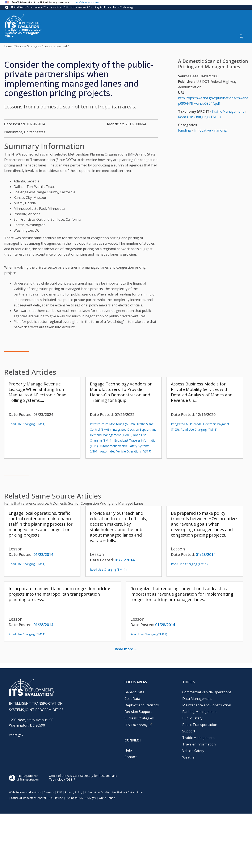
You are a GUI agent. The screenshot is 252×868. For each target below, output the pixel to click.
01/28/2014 (43, 554)
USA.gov (91, 798)
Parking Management (199, 712)
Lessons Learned (55, 46)
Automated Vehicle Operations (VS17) (126, 451)
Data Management (197, 699)
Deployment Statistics (142, 705)
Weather (189, 757)
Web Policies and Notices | (26, 792)
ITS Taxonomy (136, 725)
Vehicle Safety (193, 751)
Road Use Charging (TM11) (27, 424)
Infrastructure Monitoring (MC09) (112, 424)
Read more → (126, 649)
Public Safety (192, 718)
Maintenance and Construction (207, 705)
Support (189, 731)
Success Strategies (28, 46)
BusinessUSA (74, 798)
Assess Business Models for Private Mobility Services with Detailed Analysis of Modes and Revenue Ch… (202, 392)
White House (107, 798)
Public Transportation (200, 725)
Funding (184, 130)
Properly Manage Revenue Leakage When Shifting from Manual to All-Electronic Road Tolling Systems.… (37, 392)
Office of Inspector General (28, 798)
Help (128, 750)
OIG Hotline (56, 798)
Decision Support (138, 712)
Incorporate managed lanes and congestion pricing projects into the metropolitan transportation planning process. (59, 594)
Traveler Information (199, 744)
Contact (131, 757)
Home (8, 46)
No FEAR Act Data (123, 792)
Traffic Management (228, 111)
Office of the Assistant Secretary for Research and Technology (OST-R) (83, 778)
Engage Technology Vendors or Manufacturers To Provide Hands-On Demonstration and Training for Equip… (121, 392)
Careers (49, 792)
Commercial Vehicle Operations (207, 692)
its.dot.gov (16, 735)
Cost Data (132, 699)
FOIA (60, 792)
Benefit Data (134, 692)
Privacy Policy (74, 792)
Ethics (140, 792)
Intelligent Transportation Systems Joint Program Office (24, 33)
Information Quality (97, 792)
